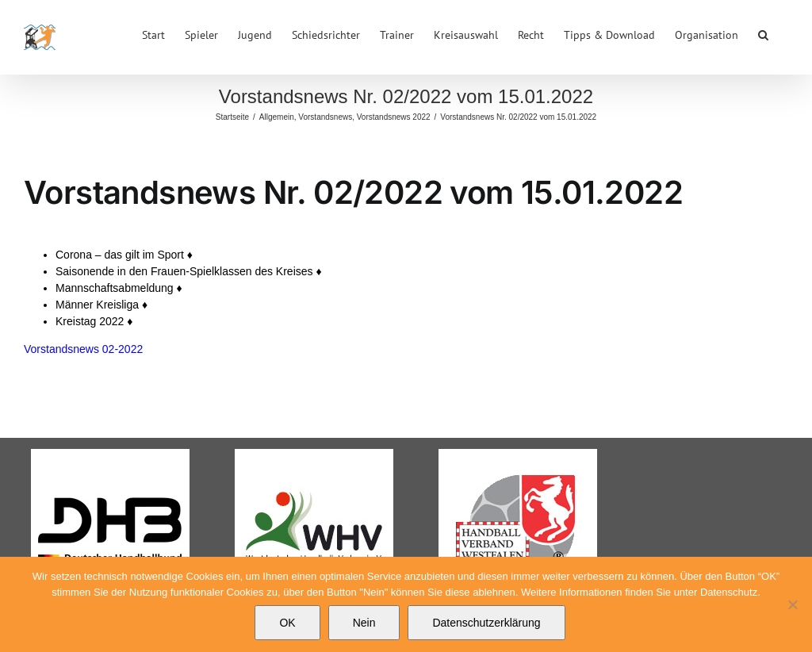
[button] (763, 33)
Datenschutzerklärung (486, 623)
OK (287, 623)
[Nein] (792, 604)
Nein (364, 623)
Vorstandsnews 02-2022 (83, 349)
